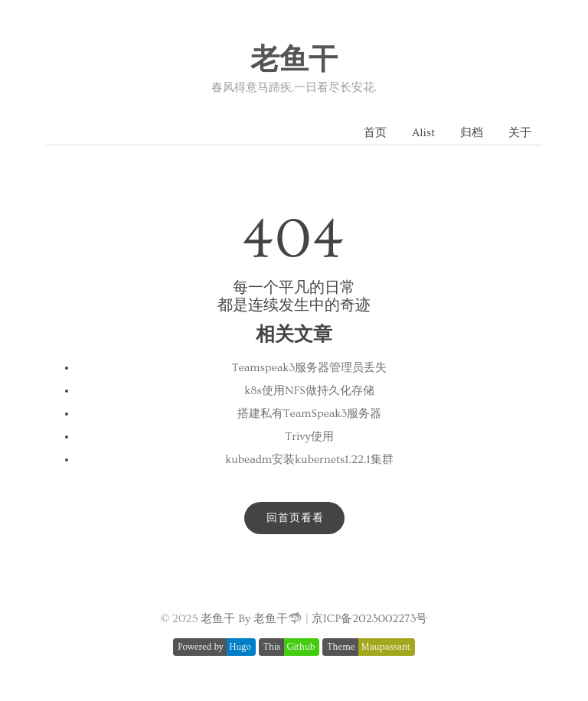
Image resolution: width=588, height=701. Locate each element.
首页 (375, 133)
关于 (520, 133)
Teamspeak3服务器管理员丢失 (310, 368)
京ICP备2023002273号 (370, 619)
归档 (472, 133)
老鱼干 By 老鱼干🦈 (252, 619)
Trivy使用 (309, 437)
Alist (423, 133)
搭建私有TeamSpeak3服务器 (310, 414)
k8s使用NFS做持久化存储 (309, 391)
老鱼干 (294, 60)
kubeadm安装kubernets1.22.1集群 (309, 460)
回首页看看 (295, 518)
